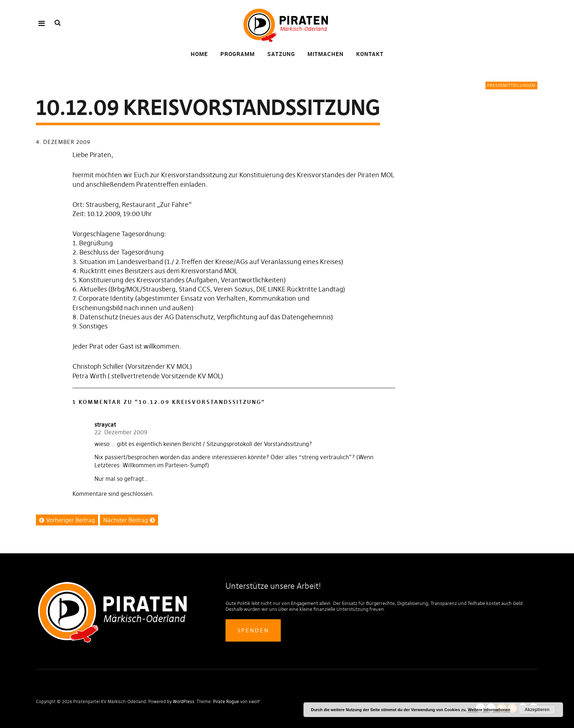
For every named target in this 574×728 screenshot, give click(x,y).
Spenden (253, 630)
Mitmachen (326, 54)
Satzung (281, 54)
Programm (238, 54)
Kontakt (370, 54)
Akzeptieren (537, 710)
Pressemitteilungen (511, 85)
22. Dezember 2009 (121, 432)
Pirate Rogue (226, 701)
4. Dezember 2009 (63, 142)
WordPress (184, 701)
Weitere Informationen (489, 710)
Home (199, 54)
